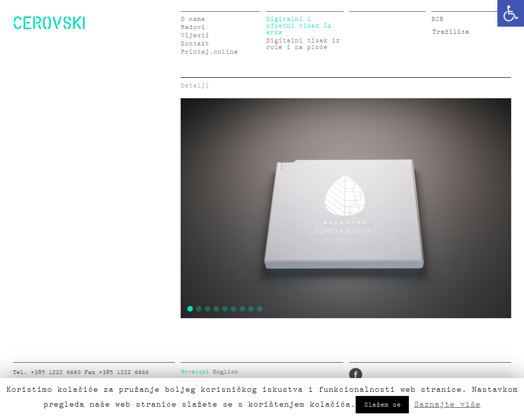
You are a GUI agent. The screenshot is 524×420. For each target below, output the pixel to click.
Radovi (193, 27)
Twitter (371, 374)
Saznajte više (447, 404)
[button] (511, 13)
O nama (193, 19)
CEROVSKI (49, 23)
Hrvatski (195, 372)
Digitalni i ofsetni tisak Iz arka (299, 26)
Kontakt (195, 44)
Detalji (195, 86)
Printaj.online (209, 52)
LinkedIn (386, 374)
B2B (438, 19)
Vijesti (195, 36)
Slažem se (382, 405)
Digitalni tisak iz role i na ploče (303, 44)
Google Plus (432, 374)
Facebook (356, 374)
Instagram (402, 374)
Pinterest (417, 374)
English (225, 372)
